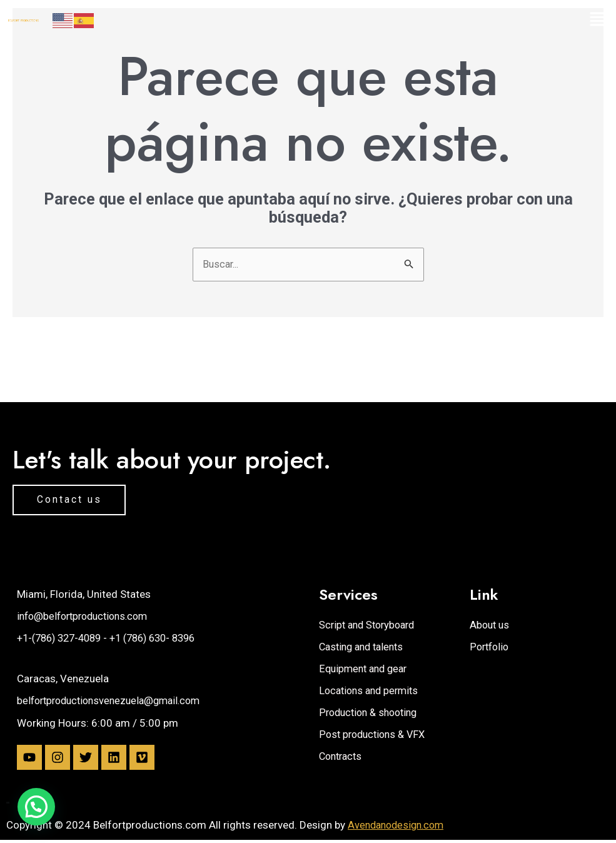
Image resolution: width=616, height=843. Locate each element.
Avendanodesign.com (399, 827)
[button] (539, 20)
